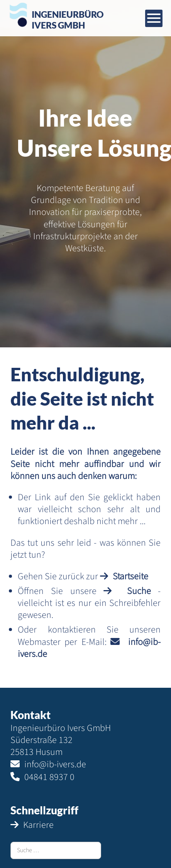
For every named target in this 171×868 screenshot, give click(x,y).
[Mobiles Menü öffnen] (154, 18)
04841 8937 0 (49, 777)
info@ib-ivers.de (55, 764)
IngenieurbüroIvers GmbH (68, 19)
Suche (139, 591)
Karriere (38, 825)
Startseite (130, 576)
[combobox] (56, 850)
